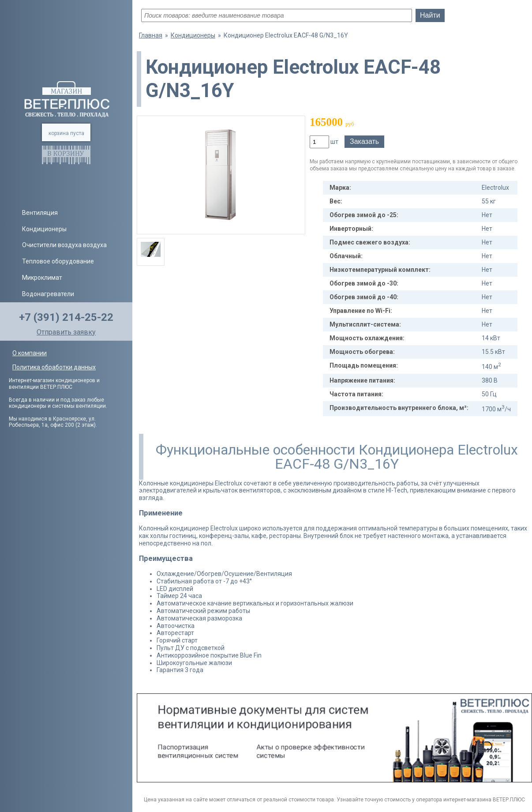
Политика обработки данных (54, 367)
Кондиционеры (44, 229)
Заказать (364, 141)
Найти (430, 15)
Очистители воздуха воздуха (64, 245)
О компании (30, 353)
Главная (151, 35)
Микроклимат (42, 278)
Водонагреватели (48, 294)
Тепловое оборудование (58, 261)
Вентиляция (40, 213)
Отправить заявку (66, 332)
